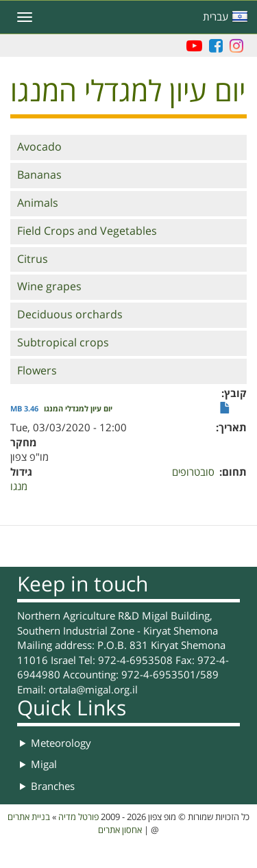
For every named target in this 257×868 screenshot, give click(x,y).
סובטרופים (193, 472)
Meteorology (61, 743)
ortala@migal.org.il (93, 690)
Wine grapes (49, 287)
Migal (44, 765)
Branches (53, 787)
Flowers (37, 371)
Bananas (39, 175)
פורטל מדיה (78, 817)
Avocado (39, 147)
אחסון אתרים (120, 830)
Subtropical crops (63, 343)
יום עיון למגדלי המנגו (78, 409)
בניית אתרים (29, 817)
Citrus (33, 259)
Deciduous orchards (70, 315)
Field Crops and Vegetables (87, 231)
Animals (38, 203)
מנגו (19, 487)
